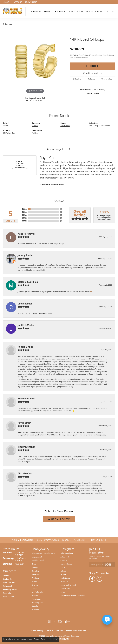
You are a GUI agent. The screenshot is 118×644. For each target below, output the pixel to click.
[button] (6, 2)
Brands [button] (72, 11)
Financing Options (10, 589)
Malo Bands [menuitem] (65, 578)
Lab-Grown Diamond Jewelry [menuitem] (43, 553)
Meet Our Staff (9, 582)
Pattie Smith (24, 423)
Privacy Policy (37, 630)
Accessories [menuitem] (36, 599)
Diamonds (48, 11)
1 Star (24, 221)
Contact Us (7, 579)
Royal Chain (65, 126)
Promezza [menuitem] (64, 581)
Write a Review (59, 519)
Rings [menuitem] (34, 564)
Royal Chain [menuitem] (65, 588)
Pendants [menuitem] (35, 578)
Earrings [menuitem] (35, 567)
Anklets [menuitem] (35, 581)
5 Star (24, 209)
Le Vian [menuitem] (63, 574)
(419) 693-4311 (35, 100)
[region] (35, 62)
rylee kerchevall (26, 234)
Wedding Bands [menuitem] (38, 560)
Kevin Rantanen (26, 398)
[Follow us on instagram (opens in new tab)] (99, 579)
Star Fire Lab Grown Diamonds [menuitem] (73, 595)
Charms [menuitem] (35, 585)
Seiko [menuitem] (63, 592)
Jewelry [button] (80, 11)
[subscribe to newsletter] (109, 564)
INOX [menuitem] (63, 567)
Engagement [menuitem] (37, 557)
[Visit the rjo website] (60, 622)
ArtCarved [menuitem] (65, 557)
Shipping (77, 79)
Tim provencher (26, 447)
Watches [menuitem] (35, 595)
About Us (7, 575)
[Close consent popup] (57, 639)
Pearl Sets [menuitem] (35, 610)
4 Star (24, 212)
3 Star (24, 215)
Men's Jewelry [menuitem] (37, 592)
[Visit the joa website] (68, 622)
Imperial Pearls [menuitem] (66, 564)
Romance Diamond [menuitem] (68, 585)
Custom (90, 11)
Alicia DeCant (25, 473)
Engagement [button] (35, 11)
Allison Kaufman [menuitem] (67, 553)
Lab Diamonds (60, 11)
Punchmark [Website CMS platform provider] (64, 639)
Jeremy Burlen (25, 255)
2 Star (24, 218)
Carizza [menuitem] (64, 560)
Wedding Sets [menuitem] (37, 602)
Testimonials (8, 586)
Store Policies (8, 593)
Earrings (9, 24)
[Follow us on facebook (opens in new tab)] (92, 579)
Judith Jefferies (26, 325)
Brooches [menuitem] (35, 606)
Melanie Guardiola (28, 282)
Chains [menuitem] (34, 588)
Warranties (107, 79)
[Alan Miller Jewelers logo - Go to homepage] (14, 11)
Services (110, 11)
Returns (91, 79)
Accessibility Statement (76, 630)
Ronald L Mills (25, 347)
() (61, 209)
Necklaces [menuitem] (36, 574)
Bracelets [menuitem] (35, 571)
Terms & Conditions (55, 630)
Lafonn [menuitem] (63, 571)
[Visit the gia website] (51, 622)
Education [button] (100, 11)
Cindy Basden (25, 304)
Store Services (8, 596)
